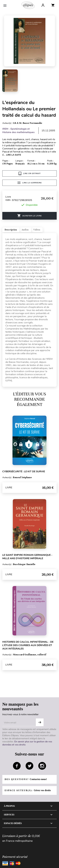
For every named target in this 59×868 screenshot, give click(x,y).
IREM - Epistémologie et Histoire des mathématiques (18, 131)
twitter (29, 766)
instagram (42, 766)
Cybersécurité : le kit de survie (24, 472)
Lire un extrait (30, 173)
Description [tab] (11, 230)
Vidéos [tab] (37, 230)
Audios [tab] (25, 230)
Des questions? (26, 779)
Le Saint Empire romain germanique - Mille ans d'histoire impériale (27, 557)
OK (40, 722)
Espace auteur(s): (28, 790)
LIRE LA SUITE (14, 155)
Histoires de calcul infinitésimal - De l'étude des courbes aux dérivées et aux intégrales (28, 645)
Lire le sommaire (30, 183)
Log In (43, 5)
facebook (17, 766)
